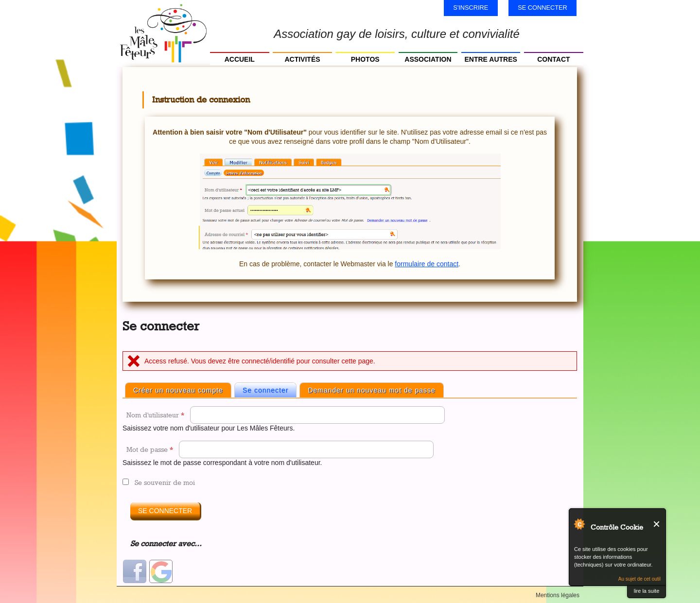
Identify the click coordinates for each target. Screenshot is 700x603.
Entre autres (490, 59)
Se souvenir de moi (165, 482)
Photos (365, 59)
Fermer (657, 524)
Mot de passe (150, 449)
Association (428, 59)
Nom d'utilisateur (155, 415)
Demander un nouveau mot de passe (371, 390)
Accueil (240, 59)
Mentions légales (558, 595)
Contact (553, 59)
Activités (302, 59)
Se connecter (542, 8)
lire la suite (647, 591)
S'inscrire (471, 8)
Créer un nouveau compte (178, 390)
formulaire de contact (427, 264)
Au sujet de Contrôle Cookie (579, 524)
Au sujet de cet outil (639, 579)
